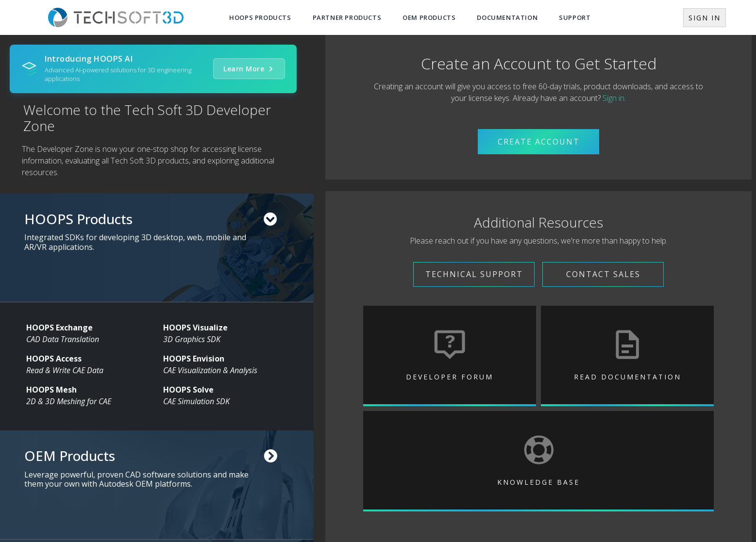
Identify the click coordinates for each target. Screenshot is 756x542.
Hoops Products (260, 17)
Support (575, 17)
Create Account (539, 142)
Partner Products (347, 17)
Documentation (507, 17)
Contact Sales (603, 274)
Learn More (249, 69)
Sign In (705, 18)
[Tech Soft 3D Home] (116, 17)
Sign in (613, 98)
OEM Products (429, 17)
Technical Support (474, 274)
